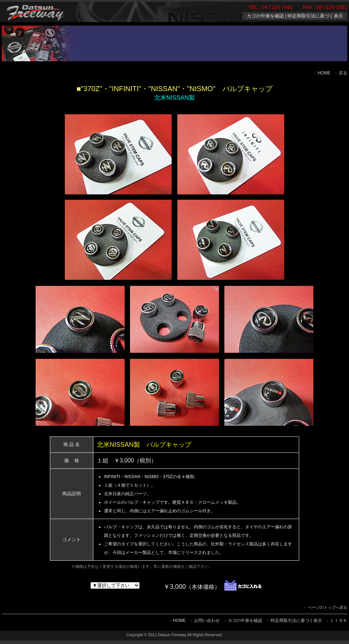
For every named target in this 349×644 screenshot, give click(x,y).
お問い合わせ (207, 621)
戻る (343, 73)
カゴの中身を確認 (265, 16)
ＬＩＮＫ (339, 621)
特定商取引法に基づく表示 (315, 16)
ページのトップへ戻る (328, 607)
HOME (324, 73)
